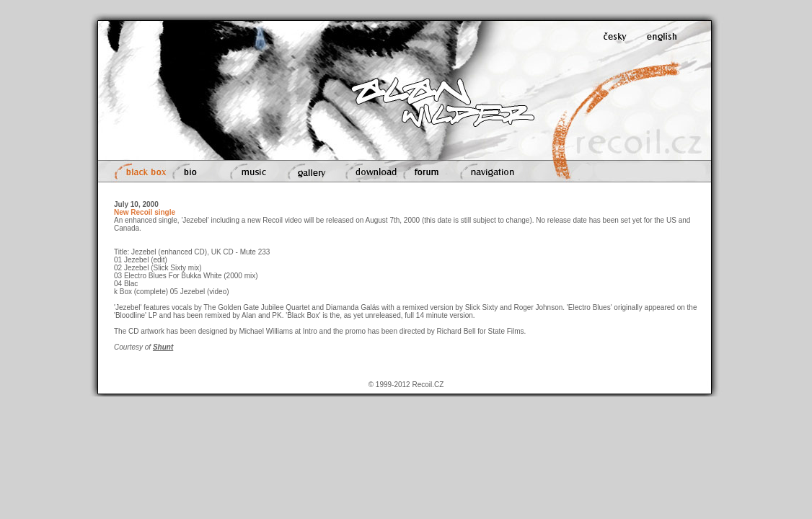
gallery (308, 171)
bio (194, 171)
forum (426, 171)
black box (138, 171)
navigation (489, 171)
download (367, 171)
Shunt (163, 347)
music (251, 171)
